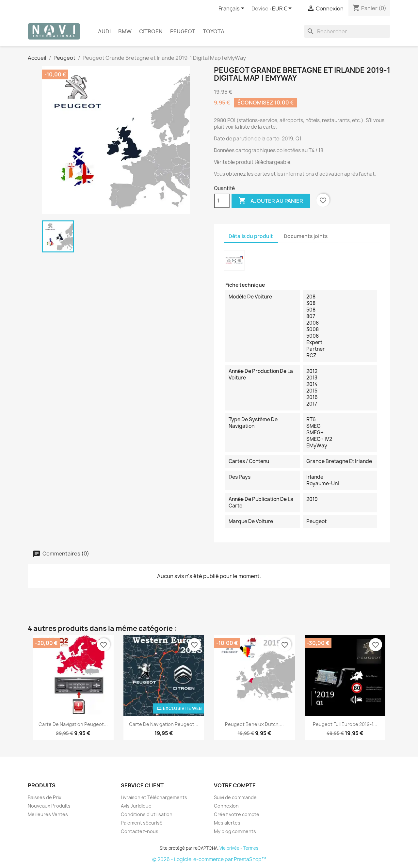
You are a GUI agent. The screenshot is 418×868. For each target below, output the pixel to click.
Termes (251, 848)
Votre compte (235, 785)
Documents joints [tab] (306, 236)
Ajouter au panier (271, 201)
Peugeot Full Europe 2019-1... (345, 724)
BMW (125, 31)
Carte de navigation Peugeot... (73, 724)
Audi (104, 31)
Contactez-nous (140, 831)
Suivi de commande (235, 797)
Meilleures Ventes (48, 814)
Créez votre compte (237, 814)
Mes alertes (227, 823)
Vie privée (229, 848)
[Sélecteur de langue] (233, 9)
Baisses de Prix (45, 797)
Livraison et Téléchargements (154, 797)
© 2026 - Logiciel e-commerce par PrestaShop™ (209, 859)
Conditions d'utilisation (147, 814)
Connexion (226, 806)
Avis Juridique (136, 806)
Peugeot (183, 31)
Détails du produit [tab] (251, 236)
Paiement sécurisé (142, 823)
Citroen (151, 31)
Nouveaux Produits (49, 806)
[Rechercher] (347, 31)
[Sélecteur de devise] (283, 9)
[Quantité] (222, 201)
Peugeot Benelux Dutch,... (254, 724)
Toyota (214, 31)
